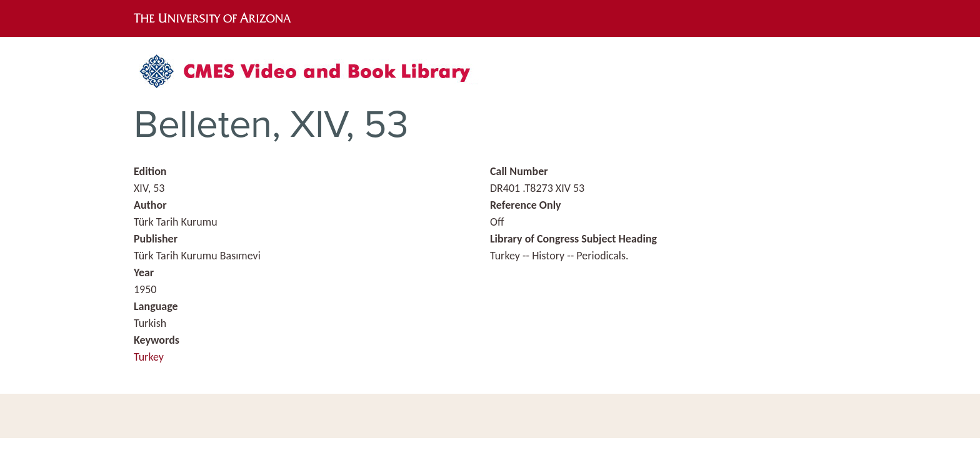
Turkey (149, 357)
